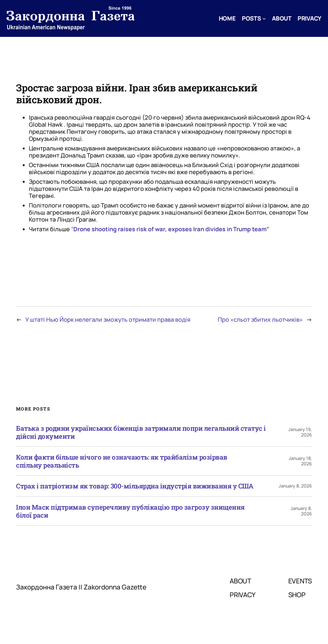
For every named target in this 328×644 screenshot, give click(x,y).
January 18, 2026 (300, 461)
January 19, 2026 (300, 432)
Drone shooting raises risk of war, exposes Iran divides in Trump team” (171, 229)
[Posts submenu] (264, 18)
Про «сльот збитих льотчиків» (260, 319)
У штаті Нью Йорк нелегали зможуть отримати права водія (108, 319)
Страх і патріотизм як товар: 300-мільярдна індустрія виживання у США (135, 486)
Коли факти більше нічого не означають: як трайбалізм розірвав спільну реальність (122, 461)
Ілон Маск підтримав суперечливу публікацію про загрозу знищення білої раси (130, 511)
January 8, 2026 (295, 486)
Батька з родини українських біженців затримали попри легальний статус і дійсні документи (141, 432)
